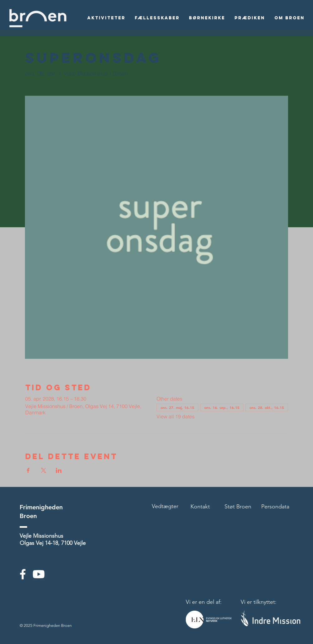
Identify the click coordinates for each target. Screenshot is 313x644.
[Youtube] (39, 574)
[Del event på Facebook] (28, 470)
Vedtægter (165, 506)
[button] (106, 18)
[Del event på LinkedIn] (59, 470)
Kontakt (200, 507)
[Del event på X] (43, 470)
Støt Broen (238, 507)
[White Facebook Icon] (23, 574)
